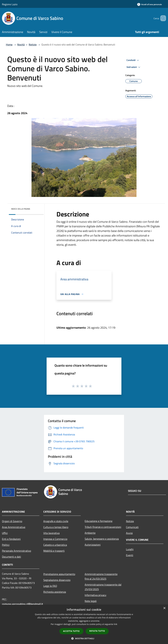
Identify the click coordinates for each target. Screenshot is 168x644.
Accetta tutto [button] (71, 631)
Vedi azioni (134, 67)
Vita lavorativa (51, 533)
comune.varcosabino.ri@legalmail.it (22, 604)
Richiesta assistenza (55, 592)
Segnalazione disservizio (57, 580)
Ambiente (90, 533)
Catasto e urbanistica (55, 545)
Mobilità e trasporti (54, 551)
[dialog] (84, 624)
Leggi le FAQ (50, 586)
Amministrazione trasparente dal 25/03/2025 (103, 587)
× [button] (164, 608)
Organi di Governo (12, 521)
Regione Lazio (10, 4)
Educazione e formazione (99, 521)
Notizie (33, 45)
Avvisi (129, 533)
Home (9, 45)
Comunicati (132, 527)
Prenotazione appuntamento (59, 574)
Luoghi (130, 549)
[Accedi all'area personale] (149, 4)
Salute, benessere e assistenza (102, 539)
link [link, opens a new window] (116, 624)
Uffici (5, 533)
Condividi (133, 60)
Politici (6, 545)
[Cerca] (162, 18)
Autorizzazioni (93, 545)
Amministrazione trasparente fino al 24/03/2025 (101, 576)
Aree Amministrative (14, 527)
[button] (84, 638)
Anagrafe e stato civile (56, 521)
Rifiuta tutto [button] (97, 631)
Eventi (130, 555)
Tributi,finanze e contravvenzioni (103, 527)
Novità (21, 45)
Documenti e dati (11, 557)
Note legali (91, 601)
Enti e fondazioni (11, 539)
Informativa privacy (95, 595)
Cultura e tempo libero (56, 527)
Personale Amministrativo (16, 551)
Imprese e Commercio (55, 539)
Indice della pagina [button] (21, 209)
